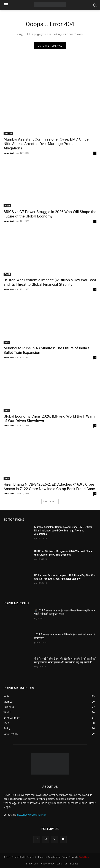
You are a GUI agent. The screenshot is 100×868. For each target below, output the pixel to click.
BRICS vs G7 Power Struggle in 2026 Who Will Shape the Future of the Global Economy (50, 214)
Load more (50, 501)
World (7, 206)
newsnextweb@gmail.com (32, 815)
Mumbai (8, 133)
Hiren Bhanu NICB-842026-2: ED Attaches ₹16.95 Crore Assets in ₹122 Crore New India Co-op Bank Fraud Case (49, 487)
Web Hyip (84, 857)
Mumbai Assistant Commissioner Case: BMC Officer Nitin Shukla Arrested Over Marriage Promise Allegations (47, 144)
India (7, 342)
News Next (9, 153)
